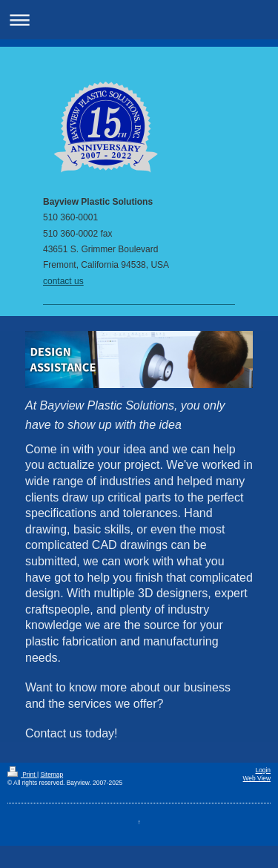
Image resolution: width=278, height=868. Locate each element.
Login (264, 770)
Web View (257, 778)
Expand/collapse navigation (139, 20)
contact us (63, 281)
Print (22, 775)
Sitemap (52, 775)
